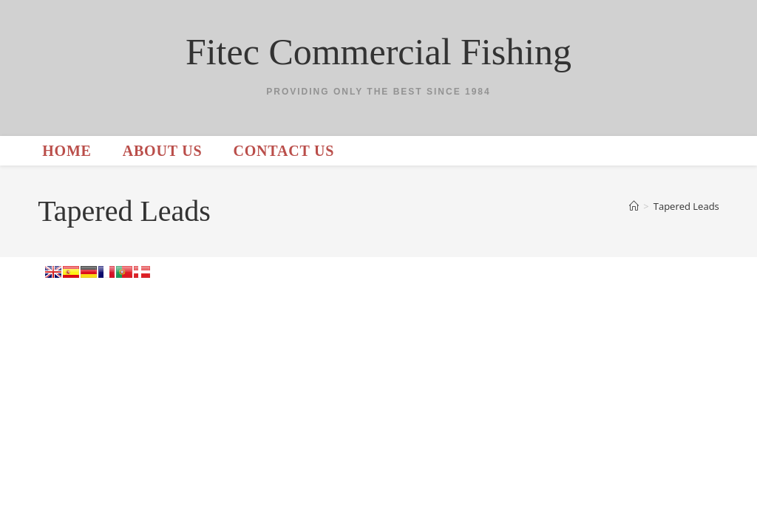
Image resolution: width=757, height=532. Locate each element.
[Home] (634, 206)
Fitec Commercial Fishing (378, 52)
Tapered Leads (686, 206)
